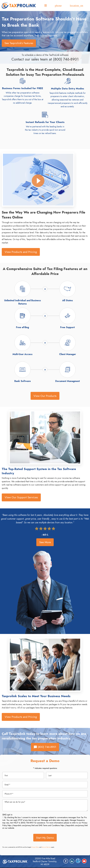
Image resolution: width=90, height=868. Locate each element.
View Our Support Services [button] (21, 497)
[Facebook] (66, 861)
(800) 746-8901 (66, 59)
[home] (15, 861)
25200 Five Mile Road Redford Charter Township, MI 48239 (45, 861)
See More (45, 542)
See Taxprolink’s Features (19, 43)
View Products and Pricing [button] (21, 252)
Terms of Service (46, 847)
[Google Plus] (78, 861)
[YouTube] (84, 861)
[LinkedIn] (72, 861)
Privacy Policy (35, 847)
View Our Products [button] (45, 396)
